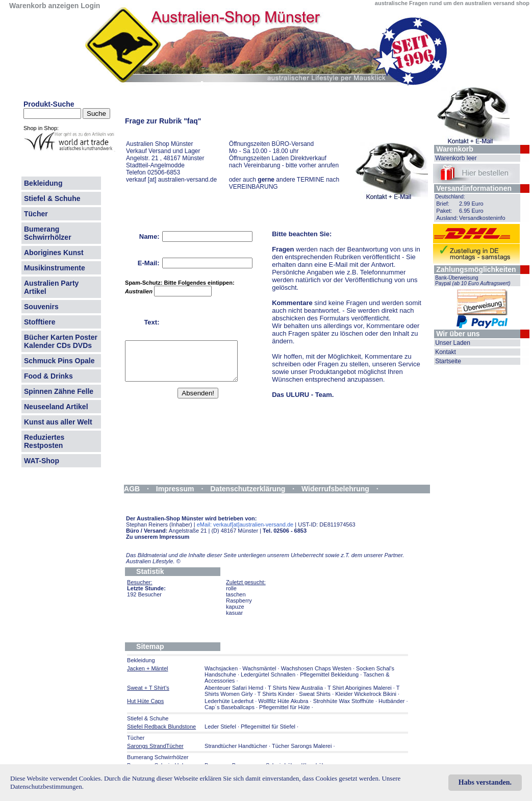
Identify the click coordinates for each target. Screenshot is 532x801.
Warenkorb (455, 149)
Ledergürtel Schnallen (268, 674)
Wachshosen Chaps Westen (316, 668)
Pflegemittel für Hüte (285, 707)
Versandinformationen (474, 188)
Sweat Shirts (315, 694)
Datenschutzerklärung (248, 489)
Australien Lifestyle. (153, 561)
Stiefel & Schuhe (52, 198)
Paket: (444, 211)
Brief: (443, 204)
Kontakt (446, 352)
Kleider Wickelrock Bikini (366, 694)
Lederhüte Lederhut (229, 701)
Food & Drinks (48, 376)
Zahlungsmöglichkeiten (476, 269)
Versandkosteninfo (482, 218)
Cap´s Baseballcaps (230, 707)
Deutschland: (450, 197)
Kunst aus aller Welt (58, 422)
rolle (231, 588)
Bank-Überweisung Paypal (473, 281)
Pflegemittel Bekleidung (329, 674)
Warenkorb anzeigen (44, 6)
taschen (236, 594)
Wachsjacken (221, 668)
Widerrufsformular (155, 497)
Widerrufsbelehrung (335, 489)
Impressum (175, 489)
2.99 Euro (471, 204)
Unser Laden (453, 343)
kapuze (235, 607)
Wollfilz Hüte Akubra (283, 701)
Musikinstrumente (55, 268)
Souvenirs (41, 307)
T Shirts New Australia (295, 688)
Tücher (36, 214)
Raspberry (239, 600)
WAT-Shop (42, 461)
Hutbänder (392, 701)
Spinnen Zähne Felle (59, 391)
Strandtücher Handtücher (236, 746)
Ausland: (447, 218)
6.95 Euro (471, 211)
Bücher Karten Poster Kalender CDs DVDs (61, 341)
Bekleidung (43, 183)
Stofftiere (40, 322)
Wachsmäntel (259, 668)
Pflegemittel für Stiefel (268, 727)
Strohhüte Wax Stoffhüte (344, 701)
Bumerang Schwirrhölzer (48, 233)
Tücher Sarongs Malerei (302, 746)
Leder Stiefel (221, 727)
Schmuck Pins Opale (59, 361)
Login (90, 6)
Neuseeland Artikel (56, 407)
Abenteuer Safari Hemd (234, 688)
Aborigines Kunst (54, 253)
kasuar (234, 613)
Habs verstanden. (485, 782)
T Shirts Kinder (276, 694)
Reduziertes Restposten (44, 441)
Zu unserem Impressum (158, 537)
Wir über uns (458, 334)
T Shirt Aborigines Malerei (360, 688)
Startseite (448, 361)
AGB (132, 489)
